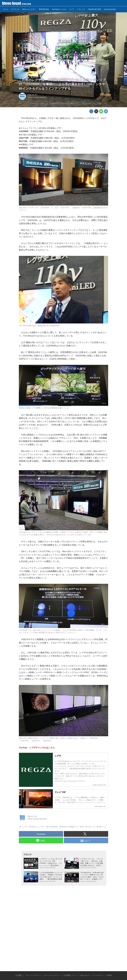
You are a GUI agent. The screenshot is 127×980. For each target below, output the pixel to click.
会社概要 (19, 975)
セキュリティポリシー (52, 975)
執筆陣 (109, 975)
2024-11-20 (32, 95)
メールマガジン (98, 975)
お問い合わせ (84, 975)
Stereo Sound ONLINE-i (37, 97)
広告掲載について (70, 975)
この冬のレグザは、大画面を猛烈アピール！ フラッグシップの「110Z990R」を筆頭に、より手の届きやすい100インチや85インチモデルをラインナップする (62, 84)
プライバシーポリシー (33, 975)
